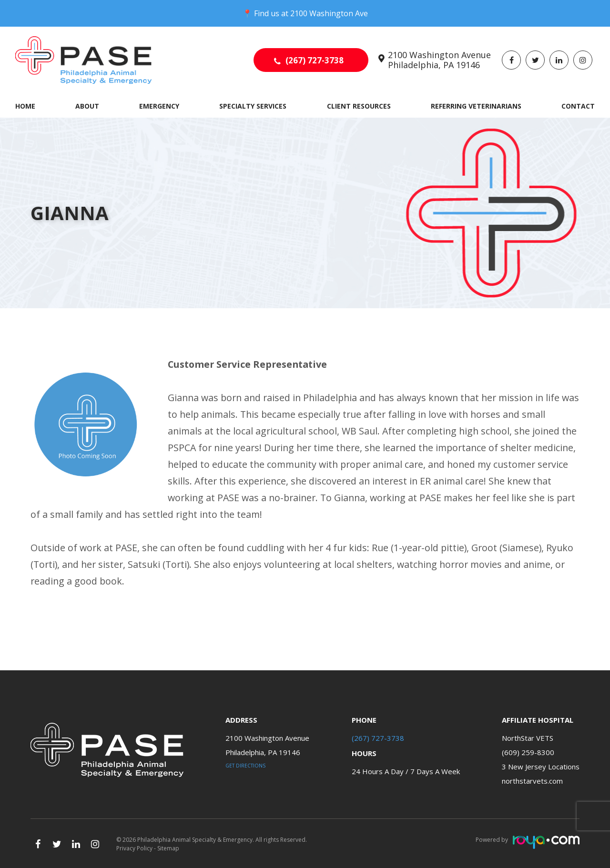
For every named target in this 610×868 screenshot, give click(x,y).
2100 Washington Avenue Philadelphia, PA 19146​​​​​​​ (439, 60)
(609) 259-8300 (528, 752)
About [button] (87, 106)
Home (25, 106)
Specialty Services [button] (253, 106)
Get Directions (245, 766)
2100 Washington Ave (329, 13)
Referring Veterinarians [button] (476, 106)
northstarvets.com (532, 781)
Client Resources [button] (359, 106)
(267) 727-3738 (315, 60)
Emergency (159, 106)
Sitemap (168, 848)
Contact (578, 106)
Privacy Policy (134, 848)
